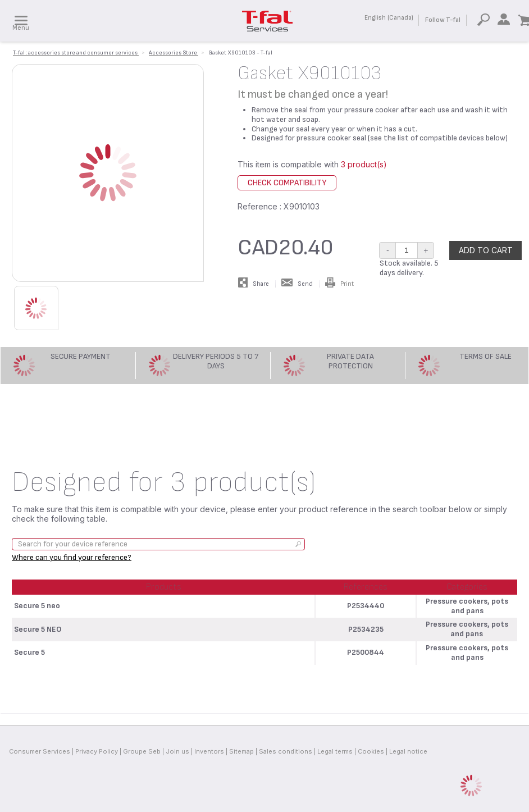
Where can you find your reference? (72, 557)
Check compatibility (287, 183)
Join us (177, 751)
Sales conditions (286, 751)
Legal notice (408, 751)
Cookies (371, 751)
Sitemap (241, 751)
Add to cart (486, 250)
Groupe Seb (142, 751)
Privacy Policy (97, 751)
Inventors (209, 751)
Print (339, 284)
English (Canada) (389, 18)
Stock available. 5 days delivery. (409, 268)
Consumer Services (40, 751)
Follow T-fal (443, 20)
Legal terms (335, 751)
